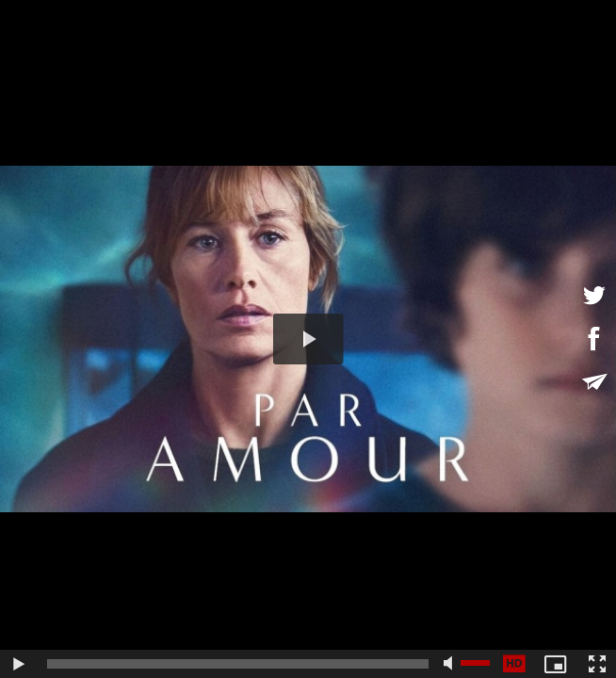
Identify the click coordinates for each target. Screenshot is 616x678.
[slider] (238, 664)
